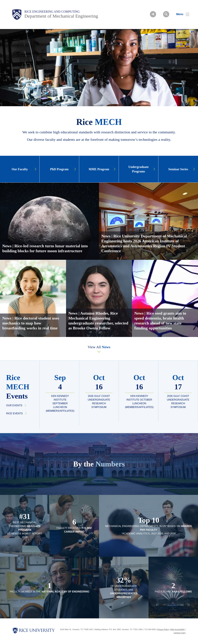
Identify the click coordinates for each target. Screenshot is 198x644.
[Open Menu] (181, 14)
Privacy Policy (163, 629)
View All (99, 347)
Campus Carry (180, 633)
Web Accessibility (177, 629)
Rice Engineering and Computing (52, 12)
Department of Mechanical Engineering (61, 16)
